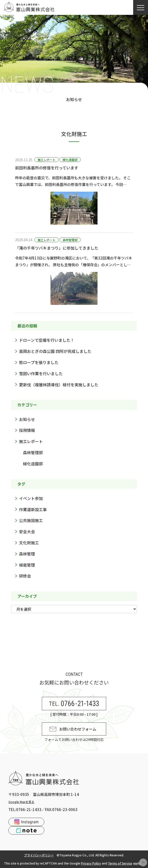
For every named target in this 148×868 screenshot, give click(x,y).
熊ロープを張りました (39, 362)
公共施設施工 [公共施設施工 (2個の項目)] (31, 520)
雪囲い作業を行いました (41, 373)
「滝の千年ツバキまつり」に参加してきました (57, 248)
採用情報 (27, 430)
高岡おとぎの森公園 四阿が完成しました (55, 351)
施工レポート (47, 160)
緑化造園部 (70, 160)
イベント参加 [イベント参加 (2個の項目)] (31, 498)
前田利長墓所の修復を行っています (47, 168)
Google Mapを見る (21, 802)
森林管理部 (70, 240)
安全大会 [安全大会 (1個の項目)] (27, 531)
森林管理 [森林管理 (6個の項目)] (27, 554)
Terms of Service (120, 863)
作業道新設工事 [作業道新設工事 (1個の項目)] (33, 509)
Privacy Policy (91, 863)
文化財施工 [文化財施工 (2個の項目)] (29, 543)
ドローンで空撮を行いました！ (47, 340)
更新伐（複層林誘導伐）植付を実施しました (59, 385)
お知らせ (27, 419)
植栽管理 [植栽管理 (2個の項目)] (27, 565)
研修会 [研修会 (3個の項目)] (25, 576)
